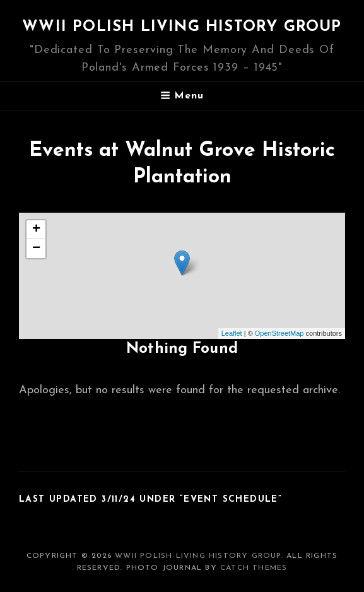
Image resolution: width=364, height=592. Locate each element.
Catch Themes (254, 568)
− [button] (36, 249)
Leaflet (232, 333)
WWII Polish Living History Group (182, 27)
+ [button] (36, 230)
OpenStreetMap (279, 333)
